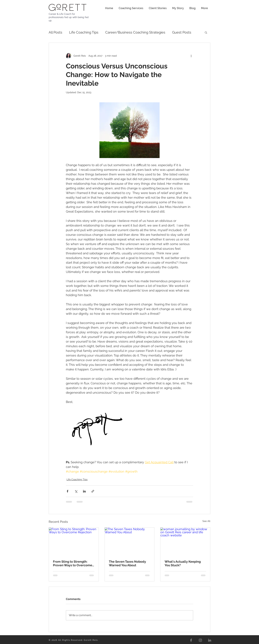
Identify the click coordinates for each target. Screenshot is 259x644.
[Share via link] (93, 491)
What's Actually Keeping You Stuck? (183, 563)
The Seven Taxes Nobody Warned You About (127, 563)
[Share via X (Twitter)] (76, 491)
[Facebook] (191, 640)
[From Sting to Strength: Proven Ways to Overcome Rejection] (74, 542)
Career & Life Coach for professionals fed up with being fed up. (69, 17)
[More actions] (191, 56)
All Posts (55, 32)
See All (206, 521)
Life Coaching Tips (84, 32)
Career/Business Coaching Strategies (135, 32)
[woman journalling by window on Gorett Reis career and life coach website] (185, 542)
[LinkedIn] (210, 640)
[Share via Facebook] (68, 491)
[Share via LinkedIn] (84, 491)
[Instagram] (200, 640)
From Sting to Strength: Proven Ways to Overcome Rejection (73, 563)
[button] (206, 32)
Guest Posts (182, 32)
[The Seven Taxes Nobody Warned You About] (130, 542)
